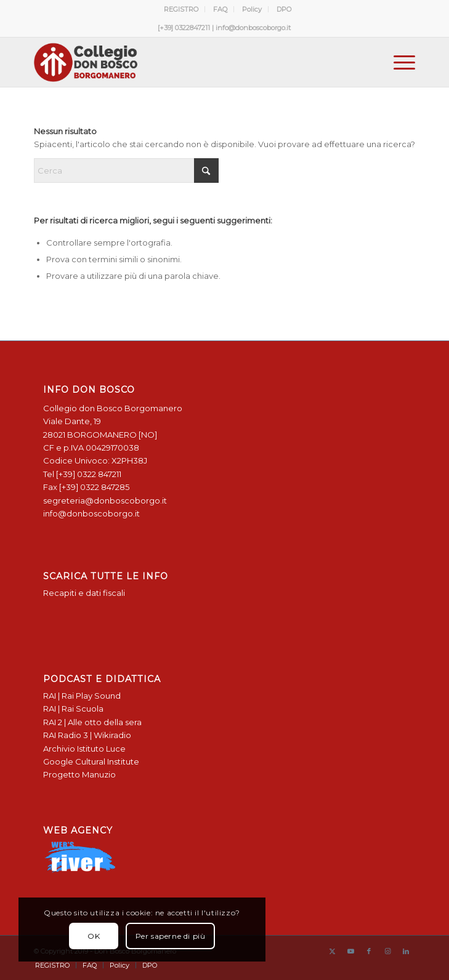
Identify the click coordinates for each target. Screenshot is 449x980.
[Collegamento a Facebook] (369, 951)
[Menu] (398, 62)
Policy (252, 9)
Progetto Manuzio (79, 774)
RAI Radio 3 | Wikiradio (87, 735)
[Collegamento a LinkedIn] (406, 951)
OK (94, 936)
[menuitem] (181, 9)
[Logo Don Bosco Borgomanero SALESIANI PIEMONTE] (187, 62)
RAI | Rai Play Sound (82, 696)
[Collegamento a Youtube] (350, 951)
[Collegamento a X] (332, 951)
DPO (284, 9)
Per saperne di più (171, 936)
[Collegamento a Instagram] (387, 951)
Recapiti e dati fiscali (84, 593)
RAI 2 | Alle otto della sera (92, 722)
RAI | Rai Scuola (73, 709)
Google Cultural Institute (91, 761)
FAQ (220, 9)
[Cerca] (126, 171)
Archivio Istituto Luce (84, 749)
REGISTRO (181, 9)
